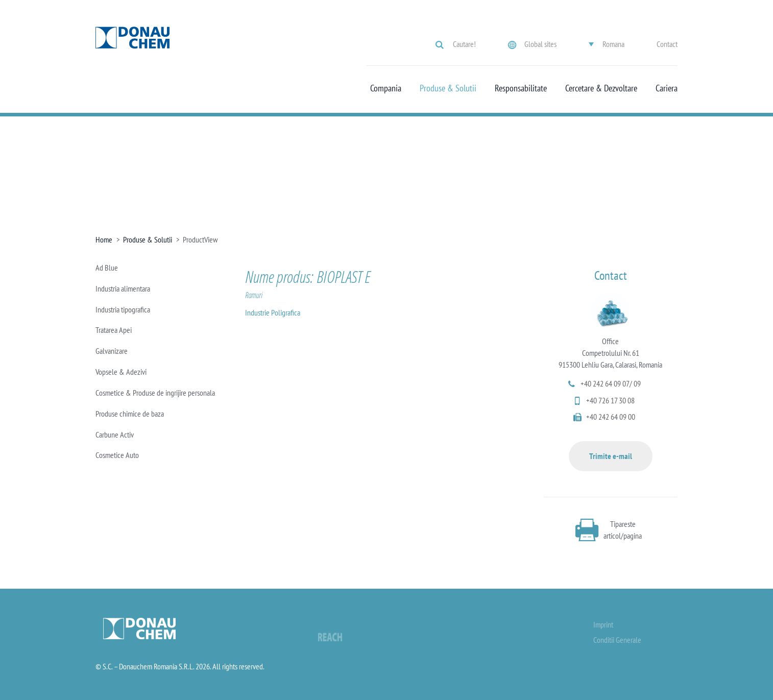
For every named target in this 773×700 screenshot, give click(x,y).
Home (104, 239)
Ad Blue (107, 268)
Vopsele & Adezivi (121, 372)
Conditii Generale (617, 640)
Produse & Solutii (448, 88)
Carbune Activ (115, 435)
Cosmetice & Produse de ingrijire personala (155, 393)
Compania (386, 88)
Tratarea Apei (114, 330)
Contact (667, 44)
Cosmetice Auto (117, 455)
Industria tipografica (123, 309)
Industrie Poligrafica (273, 312)
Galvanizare (112, 351)
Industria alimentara (123, 288)
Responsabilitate (521, 88)
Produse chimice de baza (130, 414)
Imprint (603, 624)
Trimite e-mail (611, 456)
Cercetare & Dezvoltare (601, 88)
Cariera (667, 88)
